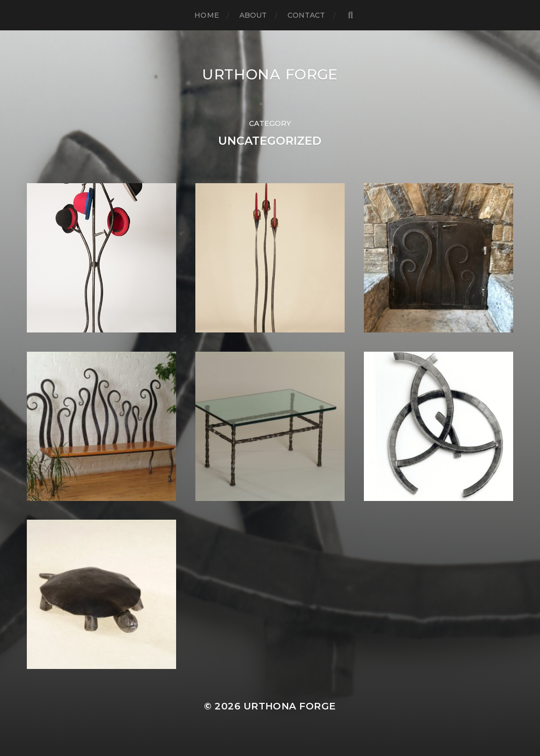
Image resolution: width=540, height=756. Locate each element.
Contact (306, 15)
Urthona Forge (270, 74)
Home (207, 15)
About (253, 15)
